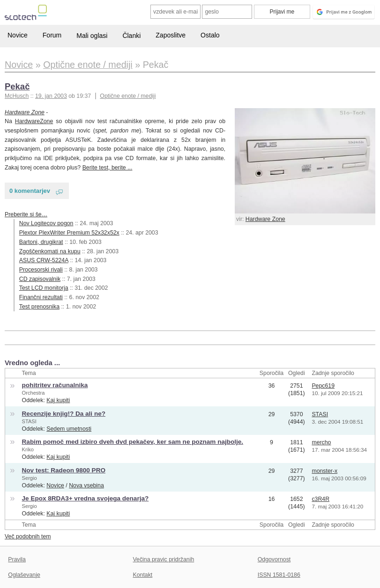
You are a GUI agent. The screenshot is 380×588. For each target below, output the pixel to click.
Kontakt (143, 575)
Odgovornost (274, 559)
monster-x (324, 471)
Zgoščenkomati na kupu (50, 251)
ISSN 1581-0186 (279, 575)
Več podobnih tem (28, 537)
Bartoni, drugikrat (41, 242)
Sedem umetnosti (69, 429)
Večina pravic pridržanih (164, 559)
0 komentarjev (30, 191)
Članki (131, 36)
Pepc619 (323, 386)
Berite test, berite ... (108, 168)
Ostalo (210, 35)
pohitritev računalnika (55, 385)
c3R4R (320, 499)
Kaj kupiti (58, 400)
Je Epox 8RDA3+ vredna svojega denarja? (86, 498)
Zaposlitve (171, 35)
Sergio (30, 478)
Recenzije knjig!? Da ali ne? (64, 414)
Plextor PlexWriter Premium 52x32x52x (69, 233)
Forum (52, 35)
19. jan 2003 (51, 96)
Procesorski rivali (41, 270)
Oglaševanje (24, 575)
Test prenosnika (39, 307)
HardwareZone (34, 121)
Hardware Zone (265, 219)
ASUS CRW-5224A (44, 260)
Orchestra (34, 393)
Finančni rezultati (41, 297)
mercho (321, 442)
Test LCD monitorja (44, 288)
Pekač (17, 86)
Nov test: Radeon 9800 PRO (64, 470)
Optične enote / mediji (128, 96)
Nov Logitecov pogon (46, 223)
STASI (29, 421)
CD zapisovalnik (40, 279)
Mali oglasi (92, 36)
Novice (18, 35)
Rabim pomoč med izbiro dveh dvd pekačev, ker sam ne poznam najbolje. (133, 442)
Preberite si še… (26, 214)
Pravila (17, 559)
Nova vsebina (86, 485)
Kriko (28, 449)
